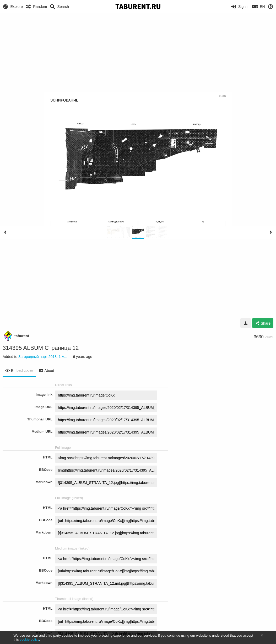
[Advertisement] (138, 52)
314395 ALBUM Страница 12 (41, 348)
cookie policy (29, 639)
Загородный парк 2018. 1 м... (43, 357)
